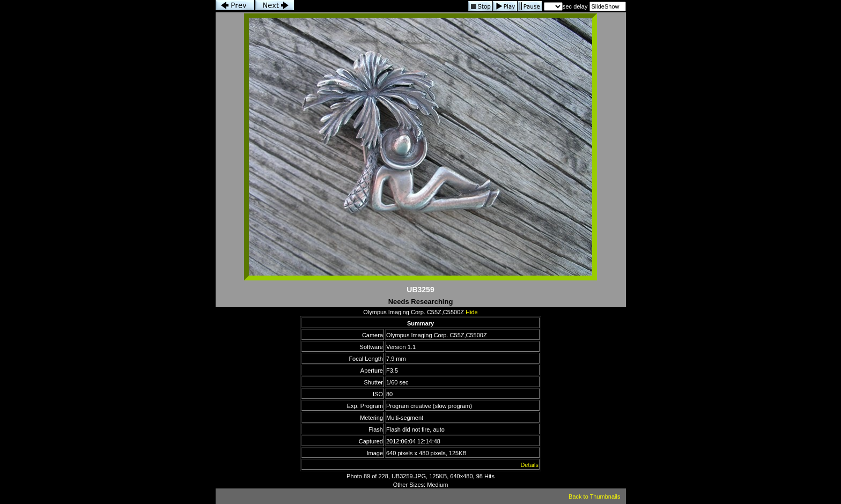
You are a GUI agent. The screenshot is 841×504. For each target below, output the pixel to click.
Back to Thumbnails (594, 496)
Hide (472, 312)
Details (529, 465)
